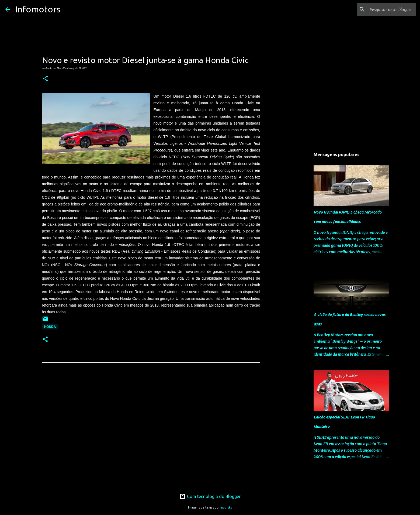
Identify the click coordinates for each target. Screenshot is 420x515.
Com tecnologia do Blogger (210, 496)
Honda (50, 327)
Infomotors (38, 9)
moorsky (226, 507)
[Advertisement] (151, 442)
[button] (45, 79)
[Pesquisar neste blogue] (387, 9)
